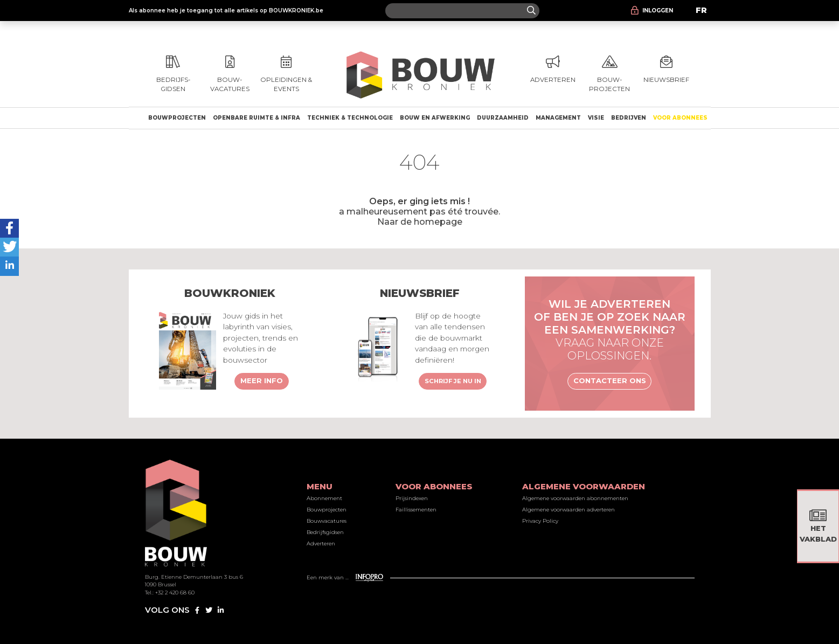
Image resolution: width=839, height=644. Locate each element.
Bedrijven (629, 118)
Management (558, 118)
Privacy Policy (540, 521)
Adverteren (321, 543)
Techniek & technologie (350, 118)
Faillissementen (416, 510)
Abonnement (324, 498)
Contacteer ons (610, 380)
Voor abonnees (680, 118)
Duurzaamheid (503, 118)
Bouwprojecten (177, 118)
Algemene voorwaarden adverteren (568, 510)
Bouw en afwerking (435, 118)
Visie (596, 118)
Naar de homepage (420, 221)
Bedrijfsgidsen (325, 532)
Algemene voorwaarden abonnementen (575, 498)
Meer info (262, 380)
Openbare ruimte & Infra (256, 118)
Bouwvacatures (327, 521)
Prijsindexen (412, 498)
